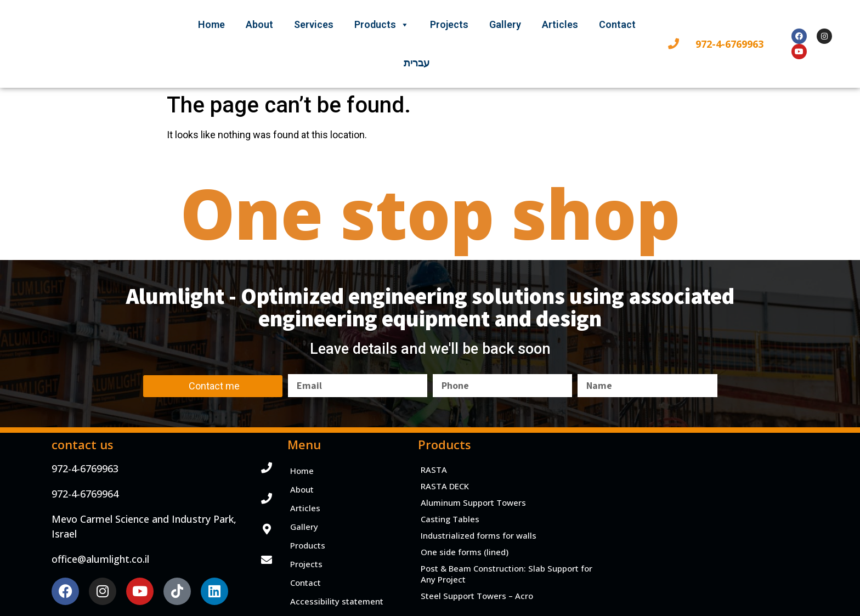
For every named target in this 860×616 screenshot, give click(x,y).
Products (382, 24)
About (259, 24)
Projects (449, 24)
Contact (617, 24)
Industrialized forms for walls (479, 535)
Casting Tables (450, 519)
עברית (417, 63)
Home (211, 24)
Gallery (505, 24)
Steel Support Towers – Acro (477, 596)
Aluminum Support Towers (473, 502)
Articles (560, 24)
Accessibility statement (337, 601)
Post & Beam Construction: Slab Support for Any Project (507, 574)
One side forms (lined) (465, 552)
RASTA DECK (445, 486)
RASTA (434, 470)
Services (314, 24)
